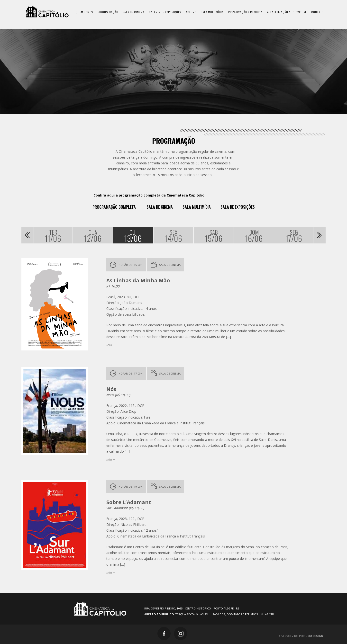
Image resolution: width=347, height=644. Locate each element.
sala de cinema (134, 12)
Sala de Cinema (160, 207)
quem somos (84, 12)
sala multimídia (212, 12)
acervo (191, 12)
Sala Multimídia (197, 207)
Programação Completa (114, 207)
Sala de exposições (238, 207)
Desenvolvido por (301, 636)
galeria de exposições (165, 12)
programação (108, 12)
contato (317, 12)
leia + (111, 345)
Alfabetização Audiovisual (287, 12)
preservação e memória (245, 12)
